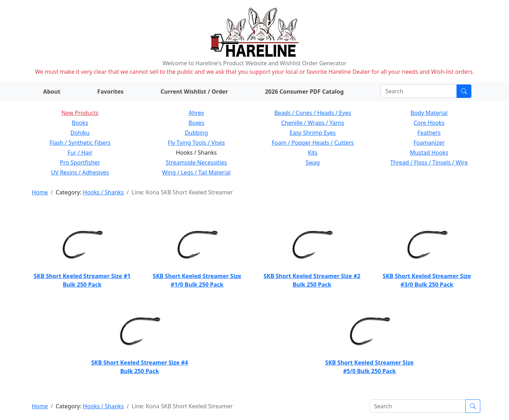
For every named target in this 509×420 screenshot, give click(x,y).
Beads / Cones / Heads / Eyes (312, 113)
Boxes (196, 123)
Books (80, 123)
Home (40, 192)
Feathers (429, 133)
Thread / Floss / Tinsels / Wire (429, 162)
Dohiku (80, 133)
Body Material (429, 113)
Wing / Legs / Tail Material (196, 172)
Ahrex (197, 113)
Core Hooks (429, 123)
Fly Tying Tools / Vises (196, 143)
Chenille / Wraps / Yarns (313, 123)
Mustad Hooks (429, 153)
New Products (80, 113)
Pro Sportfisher (80, 162)
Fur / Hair (80, 153)
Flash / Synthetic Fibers (80, 143)
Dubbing (196, 133)
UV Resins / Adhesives (80, 172)
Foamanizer (429, 143)
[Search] (419, 91)
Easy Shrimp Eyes (313, 133)
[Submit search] (464, 91)
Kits (313, 153)
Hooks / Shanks (103, 192)
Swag (312, 162)
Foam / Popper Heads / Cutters (313, 143)
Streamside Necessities (196, 162)
